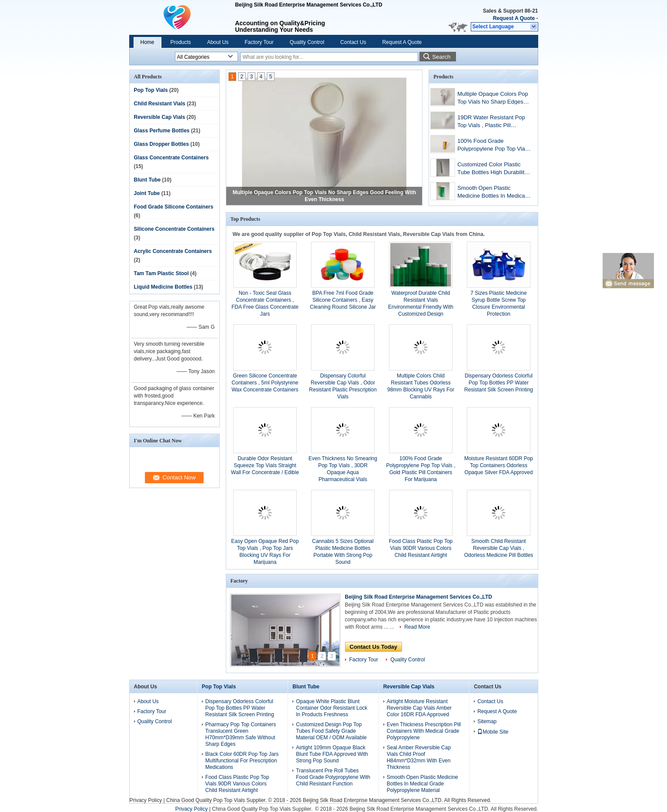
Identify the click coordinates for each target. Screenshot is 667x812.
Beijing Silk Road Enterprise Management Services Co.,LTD (419, 597)
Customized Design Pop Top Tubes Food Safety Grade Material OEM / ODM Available (331, 731)
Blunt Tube (147, 180)
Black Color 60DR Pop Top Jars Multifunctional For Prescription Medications (242, 761)
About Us (218, 42)
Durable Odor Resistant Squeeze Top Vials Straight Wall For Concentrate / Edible (265, 465)
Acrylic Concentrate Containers (173, 251)
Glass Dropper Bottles (162, 144)
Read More (417, 627)
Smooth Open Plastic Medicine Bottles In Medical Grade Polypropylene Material (492, 193)
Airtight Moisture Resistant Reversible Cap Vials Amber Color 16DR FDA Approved (419, 708)
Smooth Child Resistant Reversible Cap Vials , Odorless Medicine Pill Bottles (499, 548)
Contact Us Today (374, 647)
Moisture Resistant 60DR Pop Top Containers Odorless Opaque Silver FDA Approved (499, 465)
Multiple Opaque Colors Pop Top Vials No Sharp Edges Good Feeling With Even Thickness (493, 99)
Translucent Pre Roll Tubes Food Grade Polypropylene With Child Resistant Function (333, 777)
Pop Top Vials (151, 90)
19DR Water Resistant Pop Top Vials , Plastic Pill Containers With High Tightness (491, 122)
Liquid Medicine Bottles (163, 287)
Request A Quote (514, 18)
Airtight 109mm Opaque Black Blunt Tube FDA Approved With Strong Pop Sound (332, 754)
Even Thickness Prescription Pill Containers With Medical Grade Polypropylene (424, 731)
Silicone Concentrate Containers (174, 229)
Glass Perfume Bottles (162, 131)
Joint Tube (147, 193)
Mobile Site (493, 732)
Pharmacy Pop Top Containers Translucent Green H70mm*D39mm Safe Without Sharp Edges (241, 734)
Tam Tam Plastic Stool (161, 273)
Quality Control (307, 42)
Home (147, 42)
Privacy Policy (146, 800)
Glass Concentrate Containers (171, 158)
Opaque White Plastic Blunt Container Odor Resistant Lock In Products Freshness (332, 708)
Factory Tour (259, 42)
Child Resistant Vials (160, 104)
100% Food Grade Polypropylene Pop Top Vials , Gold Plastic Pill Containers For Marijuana (493, 146)
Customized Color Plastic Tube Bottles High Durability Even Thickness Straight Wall (494, 169)
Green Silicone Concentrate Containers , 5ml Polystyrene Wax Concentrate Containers (265, 383)
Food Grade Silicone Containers (174, 207)
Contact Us (353, 42)
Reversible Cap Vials (160, 117)
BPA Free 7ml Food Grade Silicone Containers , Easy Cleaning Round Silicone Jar (343, 300)
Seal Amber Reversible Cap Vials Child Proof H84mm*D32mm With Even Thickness (419, 757)
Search (441, 57)
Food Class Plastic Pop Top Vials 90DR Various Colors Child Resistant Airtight (421, 548)
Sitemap (487, 721)
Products (181, 42)
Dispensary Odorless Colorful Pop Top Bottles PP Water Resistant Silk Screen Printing (499, 383)
